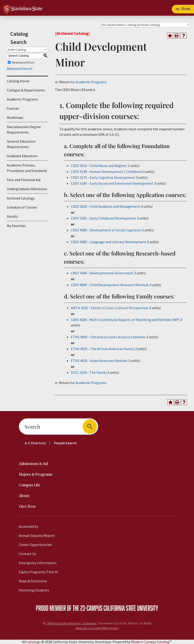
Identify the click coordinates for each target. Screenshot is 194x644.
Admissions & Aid (33, 464)
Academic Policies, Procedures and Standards (27, 168)
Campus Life (29, 485)
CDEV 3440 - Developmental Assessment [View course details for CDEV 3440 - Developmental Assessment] (102, 273)
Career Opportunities (35, 545)
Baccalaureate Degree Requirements (24, 129)
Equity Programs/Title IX (38, 572)
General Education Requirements (21, 144)
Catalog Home (18, 81)
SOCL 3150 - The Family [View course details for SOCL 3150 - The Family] (89, 372)
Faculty (12, 216)
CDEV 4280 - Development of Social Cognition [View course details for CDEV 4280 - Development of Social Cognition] (106, 230)
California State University (131, 608)
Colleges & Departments (26, 90)
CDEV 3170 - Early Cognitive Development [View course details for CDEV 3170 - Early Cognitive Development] (103, 177)
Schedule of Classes (22, 207)
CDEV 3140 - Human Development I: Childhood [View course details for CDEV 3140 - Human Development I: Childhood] (106, 172)
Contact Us (27, 554)
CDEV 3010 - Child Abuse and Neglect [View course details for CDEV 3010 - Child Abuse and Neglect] (99, 166)
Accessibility (28, 526)
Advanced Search (20, 68)
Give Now (27, 507)
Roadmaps (15, 117)
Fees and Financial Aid (24, 180)
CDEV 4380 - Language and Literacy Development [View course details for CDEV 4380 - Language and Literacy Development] (109, 242)
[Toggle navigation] (183, 9)
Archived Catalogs (21, 198)
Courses (13, 108)
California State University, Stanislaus (71, 623)
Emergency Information (38, 563)
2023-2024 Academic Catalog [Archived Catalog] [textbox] (130, 25)
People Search (65, 443)
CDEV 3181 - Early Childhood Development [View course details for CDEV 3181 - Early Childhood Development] (103, 218)
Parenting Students (34, 590)
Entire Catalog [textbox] (17, 50)
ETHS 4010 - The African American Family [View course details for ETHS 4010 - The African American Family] (103, 349)
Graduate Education (22, 156)
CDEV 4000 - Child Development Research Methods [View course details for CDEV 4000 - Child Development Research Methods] (110, 285)
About (24, 496)
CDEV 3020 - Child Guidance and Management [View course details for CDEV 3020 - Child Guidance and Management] (106, 206)
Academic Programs (22, 99)
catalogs (34, 642)
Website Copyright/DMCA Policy (97, 628)
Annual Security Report (37, 535)
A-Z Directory (35, 443)
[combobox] (145, 25)
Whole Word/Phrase (23, 62)
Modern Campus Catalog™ (151, 642)
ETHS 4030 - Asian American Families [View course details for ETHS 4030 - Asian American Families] (99, 361)
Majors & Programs (36, 475)
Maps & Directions (33, 581)
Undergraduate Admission (27, 189)
